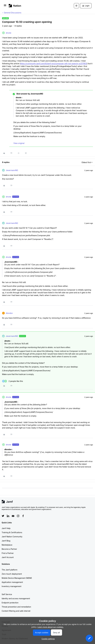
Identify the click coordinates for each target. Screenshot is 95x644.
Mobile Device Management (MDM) (17, 578)
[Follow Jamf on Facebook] (23, 516)
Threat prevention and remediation (16, 607)
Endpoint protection (10, 603)
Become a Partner (9, 549)
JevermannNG (12, 170)
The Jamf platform (10, 570)
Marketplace (7, 545)
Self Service (7, 594)
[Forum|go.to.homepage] (15, 6)
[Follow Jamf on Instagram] (18, 516)
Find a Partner (8, 553)
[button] (5, 6)
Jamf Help (6, 528)
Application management (12, 582)
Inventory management (11, 586)
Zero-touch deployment (12, 574)
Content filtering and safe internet (16, 611)
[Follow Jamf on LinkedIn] (8, 516)
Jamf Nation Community (12, 537)
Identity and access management (16, 598)
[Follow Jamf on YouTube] (13, 516)
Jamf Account (8, 557)
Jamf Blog (6, 541)
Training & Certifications (12, 532)
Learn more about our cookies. (51, 627)
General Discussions (13, 13)
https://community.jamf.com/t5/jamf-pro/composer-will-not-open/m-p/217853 (54, 64)
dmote (9, 33)
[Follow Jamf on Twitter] (3, 516)
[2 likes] (13, 381)
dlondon (9, 313)
